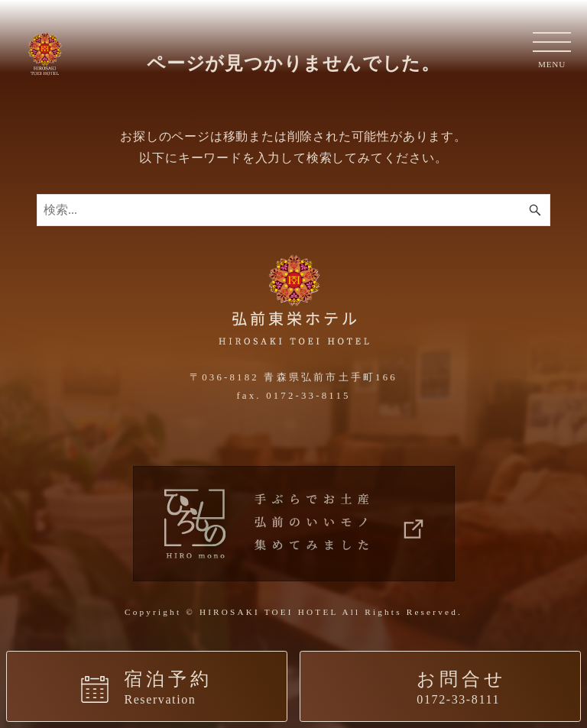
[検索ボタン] (535, 210)
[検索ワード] (293, 210)
